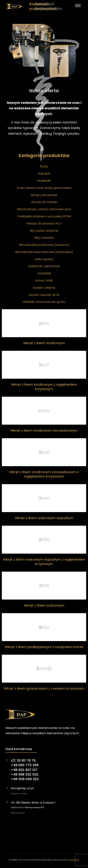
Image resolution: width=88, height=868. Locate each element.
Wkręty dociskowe (44, 195)
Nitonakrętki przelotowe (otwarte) (44, 245)
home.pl (74, 860)
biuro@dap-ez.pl (22, 788)
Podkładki (44, 181)
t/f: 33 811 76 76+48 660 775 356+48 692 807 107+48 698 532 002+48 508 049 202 (25, 770)
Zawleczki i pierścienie (44, 266)
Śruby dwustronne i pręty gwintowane (44, 188)
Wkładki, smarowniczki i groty (44, 302)
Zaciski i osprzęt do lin (44, 295)
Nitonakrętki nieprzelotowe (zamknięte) (44, 252)
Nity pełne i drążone (44, 231)
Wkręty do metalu (44, 202)
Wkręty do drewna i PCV (44, 224)
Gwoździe (44, 273)
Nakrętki (44, 174)
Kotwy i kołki (44, 280)
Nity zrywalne (44, 238)
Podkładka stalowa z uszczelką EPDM (44, 216)
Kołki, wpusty (44, 259)
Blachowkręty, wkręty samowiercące (44, 209)
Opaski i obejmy (44, 288)
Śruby (44, 166)
